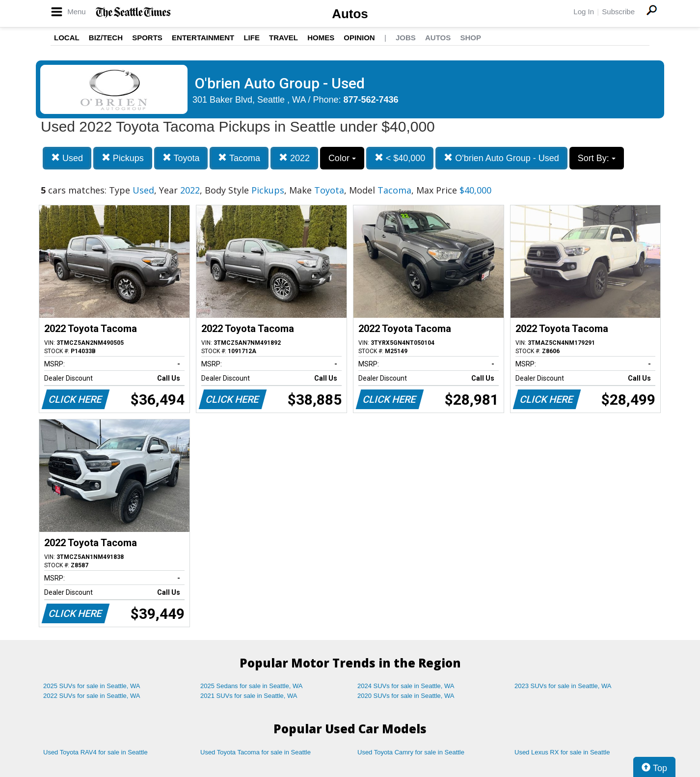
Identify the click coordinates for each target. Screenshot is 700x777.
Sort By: (597, 158)
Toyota (181, 158)
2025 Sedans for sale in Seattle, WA (251, 686)
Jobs (406, 38)
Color (342, 158)
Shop (471, 38)
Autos (350, 14)
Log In (584, 12)
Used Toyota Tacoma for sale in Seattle (256, 752)
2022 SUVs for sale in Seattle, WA (92, 696)
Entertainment (203, 38)
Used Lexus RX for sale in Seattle (562, 752)
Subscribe (618, 12)
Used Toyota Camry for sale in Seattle (411, 752)
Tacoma (239, 158)
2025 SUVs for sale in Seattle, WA (92, 686)
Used (67, 158)
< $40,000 (400, 158)
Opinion (359, 38)
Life (252, 38)
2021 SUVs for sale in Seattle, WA (249, 696)
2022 (294, 158)
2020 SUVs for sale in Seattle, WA (406, 696)
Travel (283, 38)
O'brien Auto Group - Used (501, 158)
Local (67, 38)
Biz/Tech (106, 38)
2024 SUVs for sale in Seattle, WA (406, 686)
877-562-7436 (371, 100)
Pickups (123, 158)
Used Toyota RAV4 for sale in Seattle (95, 752)
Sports (147, 38)
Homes (321, 38)
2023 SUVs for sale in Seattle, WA (563, 686)
